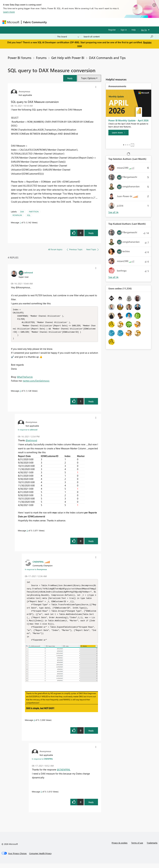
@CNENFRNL (64, 774)
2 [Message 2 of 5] (20, 392)
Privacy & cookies (120, 847)
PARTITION (34, 212)
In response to (28, 431)
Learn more (9, 12)
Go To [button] (144, 30)
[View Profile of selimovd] (28, 272)
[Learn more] (118, 133)
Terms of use (137, 847)
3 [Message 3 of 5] (27, 532)
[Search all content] (118, 37)
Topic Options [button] (88, 78)
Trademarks (152, 847)
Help (134, 30)
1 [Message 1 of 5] (20, 222)
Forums (54, 22)
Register (112, 30)
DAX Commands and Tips (107, 58)
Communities (94, 22)
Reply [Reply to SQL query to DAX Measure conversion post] (91, 233)
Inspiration (67, 22)
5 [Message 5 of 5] (41, 796)
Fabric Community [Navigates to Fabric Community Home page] (35, 22)
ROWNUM (17, 215)
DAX (22, 212)
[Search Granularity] (68, 37)
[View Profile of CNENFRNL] (38, 563)
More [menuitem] (118, 22)
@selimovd (31, 442)
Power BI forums (20, 58)
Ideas (80, 22)
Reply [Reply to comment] (91, 403)
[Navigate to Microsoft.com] (11, 22)
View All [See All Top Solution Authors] (114, 212)
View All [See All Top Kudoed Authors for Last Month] (114, 277)
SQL (29, 215)
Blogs (108, 22)
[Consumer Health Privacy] (40, 858)
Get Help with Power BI (68, 58)
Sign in (124, 30)
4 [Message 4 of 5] (34, 724)
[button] (70, 78)
